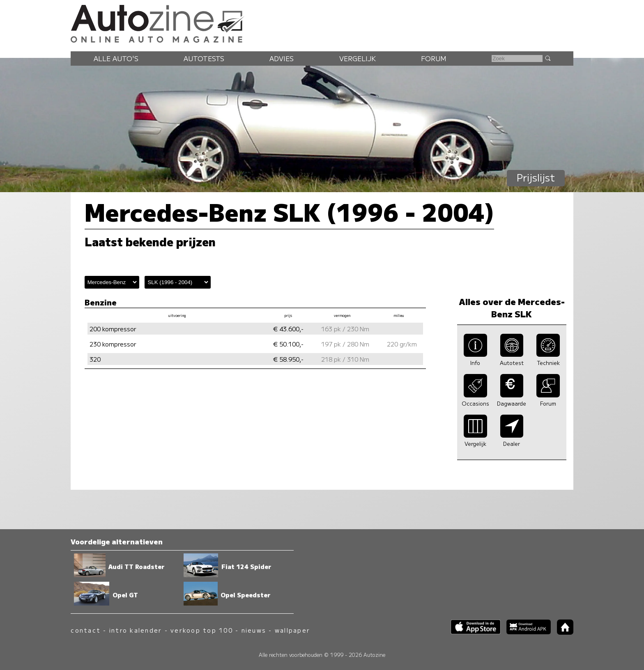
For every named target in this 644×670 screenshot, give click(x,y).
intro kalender (136, 630)
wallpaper (292, 630)
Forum (434, 58)
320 (95, 359)
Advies (282, 58)
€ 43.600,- (288, 329)
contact (86, 630)
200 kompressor (113, 329)
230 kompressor (113, 344)
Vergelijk (358, 58)
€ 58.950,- (288, 359)
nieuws (254, 630)
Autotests (204, 58)
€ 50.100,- (288, 344)
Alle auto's (116, 58)
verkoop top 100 (202, 630)
